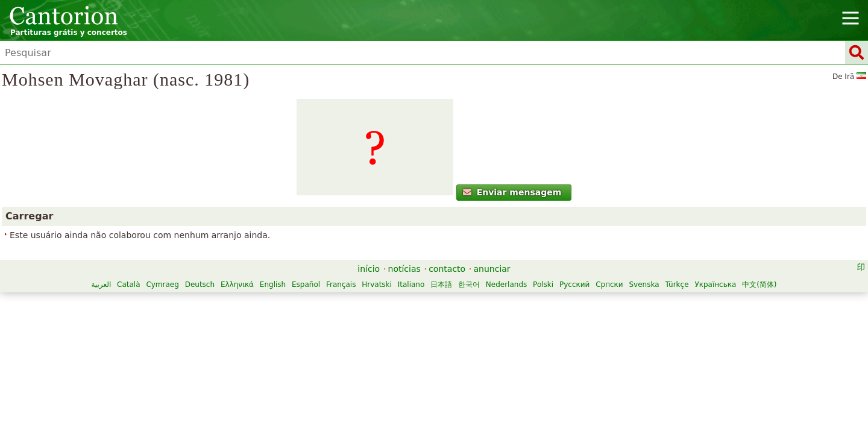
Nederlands (506, 285)
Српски (609, 285)
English (273, 285)
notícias (404, 269)
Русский (574, 285)
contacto (447, 269)
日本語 (441, 285)
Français (341, 285)
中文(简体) (759, 285)
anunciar (492, 269)
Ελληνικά (237, 285)
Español (306, 285)
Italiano (411, 285)
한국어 (469, 285)
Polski (543, 285)
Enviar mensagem (512, 192)
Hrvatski (377, 285)
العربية (101, 285)
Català (128, 285)
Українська (715, 285)
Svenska (644, 285)
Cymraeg (162, 285)
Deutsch (200, 285)
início (369, 269)
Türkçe (677, 285)
